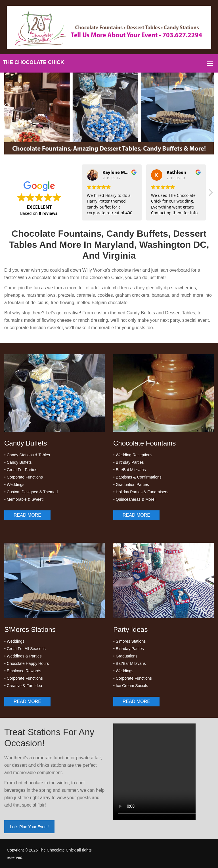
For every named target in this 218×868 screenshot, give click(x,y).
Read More (27, 515)
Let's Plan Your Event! (29, 827)
